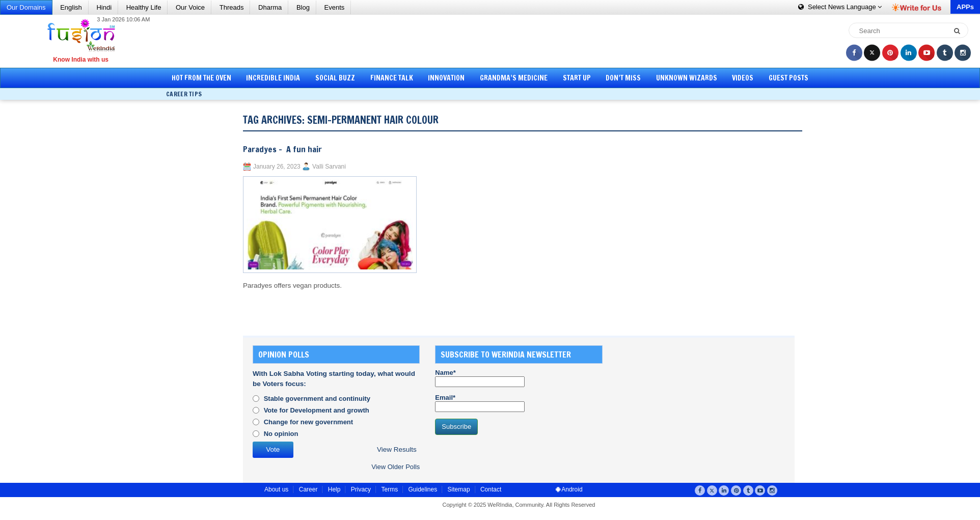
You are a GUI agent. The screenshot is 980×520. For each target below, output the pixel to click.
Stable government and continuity (317, 399)
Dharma (270, 7)
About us (276, 489)
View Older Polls (396, 467)
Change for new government (309, 422)
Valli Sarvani (329, 167)
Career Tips (184, 94)
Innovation (446, 78)
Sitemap (459, 489)
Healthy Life (144, 7)
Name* (480, 378)
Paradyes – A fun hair (282, 149)
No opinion (281, 434)
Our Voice (190, 7)
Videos (743, 78)
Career (308, 489)
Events (335, 7)
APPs (965, 7)
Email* (480, 403)
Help (334, 489)
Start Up (577, 78)
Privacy (361, 489)
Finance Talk (392, 78)
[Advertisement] (494, 41)
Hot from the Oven (201, 78)
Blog (303, 7)
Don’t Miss (623, 78)
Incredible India (273, 78)
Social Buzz (335, 78)
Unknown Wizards (687, 78)
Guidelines (423, 489)
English (71, 7)
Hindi (104, 7)
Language (840, 7)
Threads (232, 7)
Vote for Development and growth (317, 410)
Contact (491, 489)
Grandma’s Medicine (514, 78)
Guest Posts (788, 78)
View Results (397, 449)
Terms (389, 489)
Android (569, 489)
